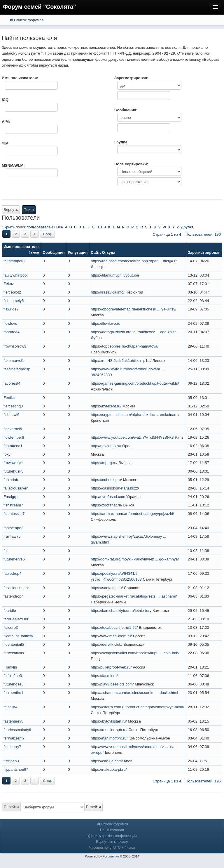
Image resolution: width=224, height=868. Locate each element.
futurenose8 (14, 684)
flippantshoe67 (16, 769)
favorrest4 (12, 383)
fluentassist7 (14, 514)
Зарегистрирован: (131, 78)
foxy (7, 454)
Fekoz (9, 284)
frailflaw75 (12, 536)
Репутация (78, 252)
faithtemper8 (14, 261)
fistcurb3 (11, 627)
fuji (6, 551)
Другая (187, 227)
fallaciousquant (16, 588)
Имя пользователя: (20, 78)
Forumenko (111, 856)
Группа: (121, 142)
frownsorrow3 (15, 346)
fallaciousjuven (16, 488)
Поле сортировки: (131, 164)
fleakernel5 (13, 429)
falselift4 (10, 707)
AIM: (6, 122)
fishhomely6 (14, 301)
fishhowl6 (11, 415)
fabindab (11, 480)
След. (48, 234)
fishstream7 (13, 505)
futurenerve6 (14, 559)
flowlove (10, 323)
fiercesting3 (13, 406)
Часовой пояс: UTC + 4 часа (112, 848)
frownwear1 (13, 463)
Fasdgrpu (12, 497)
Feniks (9, 398)
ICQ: (6, 100)
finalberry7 (12, 747)
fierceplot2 (12, 292)
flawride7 (11, 309)
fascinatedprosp (17, 369)
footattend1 (13, 446)
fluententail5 (14, 644)
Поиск (29, 210)
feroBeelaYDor (16, 619)
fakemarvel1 (14, 361)
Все (60, 227)
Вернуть (11, 210)
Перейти (11, 807)
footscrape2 (13, 528)
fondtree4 (12, 332)
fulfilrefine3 (13, 676)
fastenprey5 (13, 721)
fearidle (10, 611)
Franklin (10, 667)
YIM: (6, 144)
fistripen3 (11, 761)
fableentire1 (13, 693)
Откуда (109, 252)
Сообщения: (126, 110)
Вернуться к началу (112, 842)
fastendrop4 (14, 596)
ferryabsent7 (14, 738)
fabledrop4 (12, 573)
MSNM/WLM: (13, 165)
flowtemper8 (14, 437)
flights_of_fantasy (18, 636)
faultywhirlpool (15, 275)
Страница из (167, 234)
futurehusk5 (13, 471)
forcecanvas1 (15, 653)
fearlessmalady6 (17, 730)
